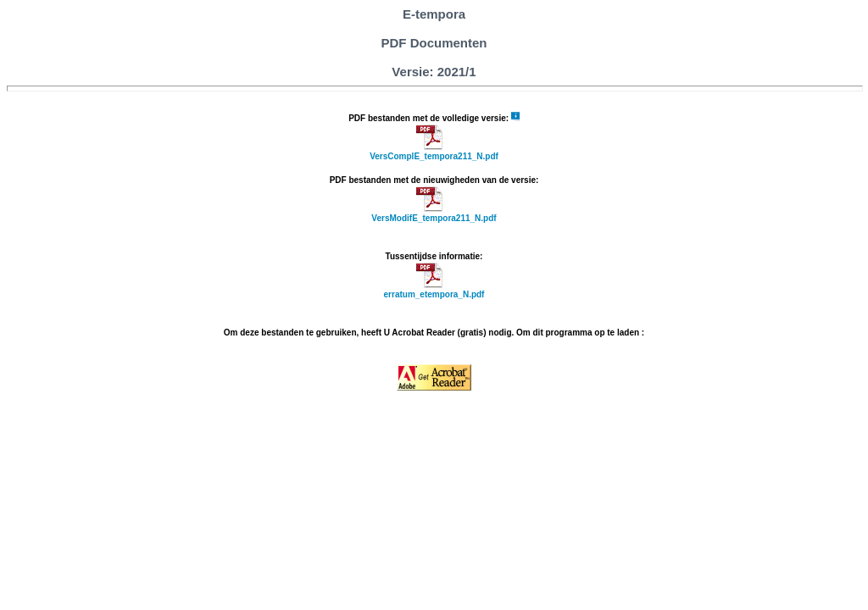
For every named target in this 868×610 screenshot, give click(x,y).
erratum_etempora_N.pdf (434, 294)
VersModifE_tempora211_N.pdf (434, 218)
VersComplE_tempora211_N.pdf (434, 156)
